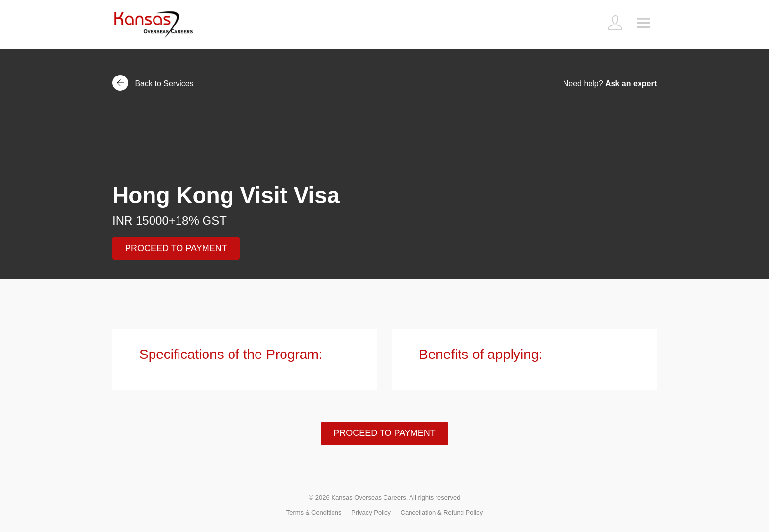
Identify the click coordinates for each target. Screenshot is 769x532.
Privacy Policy (371, 513)
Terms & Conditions (314, 513)
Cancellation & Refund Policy (442, 513)
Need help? (610, 84)
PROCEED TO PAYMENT (176, 248)
